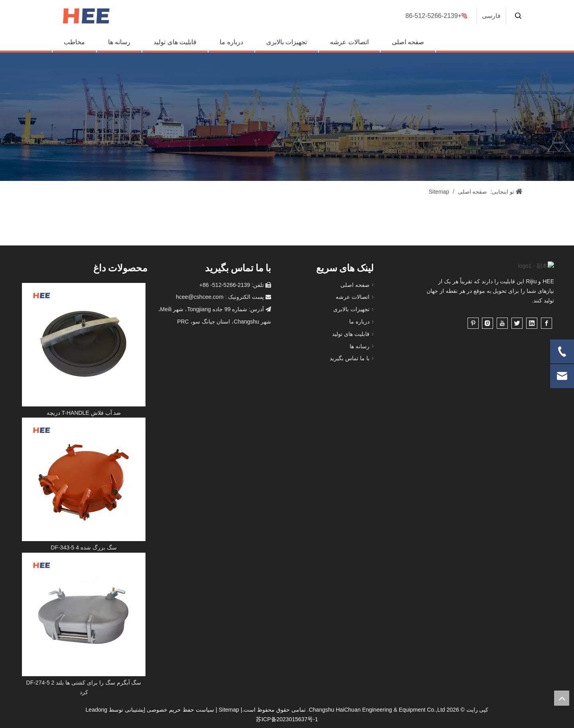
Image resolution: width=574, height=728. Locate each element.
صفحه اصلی (408, 42)
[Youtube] (502, 333)
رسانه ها (119, 42)
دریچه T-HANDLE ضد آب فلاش (84, 413)
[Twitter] (517, 333)
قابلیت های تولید (175, 42)
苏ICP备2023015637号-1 (287, 719)
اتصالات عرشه (349, 42)
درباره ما (231, 42)
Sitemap (229, 710)
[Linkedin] (532, 333)
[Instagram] (488, 333)
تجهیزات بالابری (287, 42)
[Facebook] (546, 333)
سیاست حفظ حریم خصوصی (180, 710)
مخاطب (74, 42)
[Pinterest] (473, 333)
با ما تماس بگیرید (350, 358)
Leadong (97, 710)
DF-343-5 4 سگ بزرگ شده (84, 547)
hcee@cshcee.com (200, 297)
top (562, 698)
